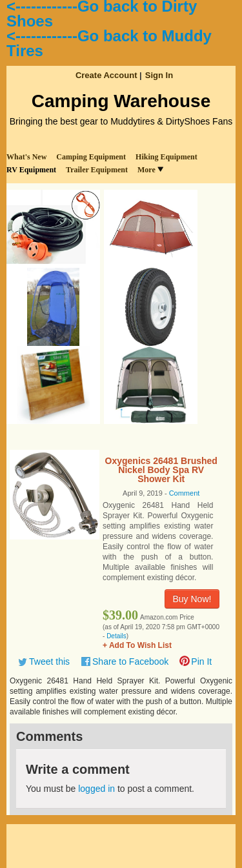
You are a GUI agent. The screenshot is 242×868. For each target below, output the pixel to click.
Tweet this (49, 661)
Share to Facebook (130, 661)
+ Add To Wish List (137, 645)
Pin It (201, 661)
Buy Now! (192, 599)
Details (116, 636)
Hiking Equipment (166, 157)
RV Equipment (31, 170)
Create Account (106, 75)
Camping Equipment (91, 157)
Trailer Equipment (97, 170)
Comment (185, 493)
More (150, 170)
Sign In (159, 75)
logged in (96, 789)
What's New (26, 157)
